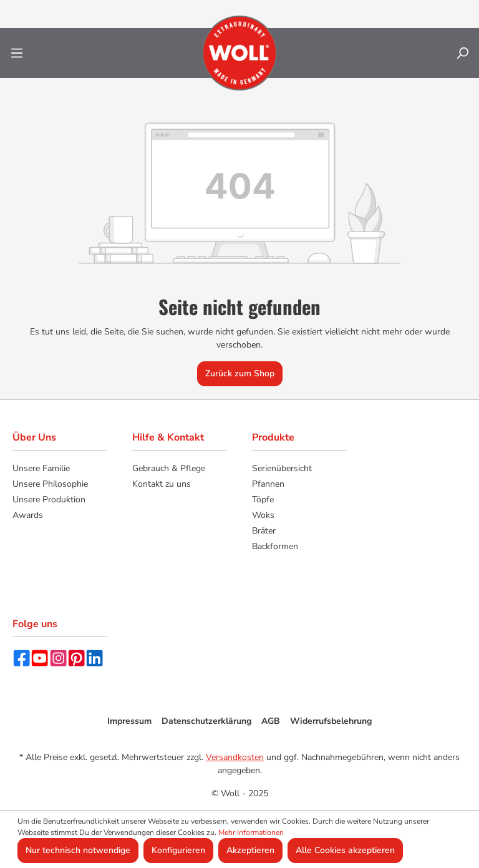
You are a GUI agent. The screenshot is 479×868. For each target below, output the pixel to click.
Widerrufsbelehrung (331, 721)
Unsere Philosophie (50, 484)
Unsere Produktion (49, 500)
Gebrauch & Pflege (169, 468)
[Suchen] (462, 53)
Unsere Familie (41, 468)
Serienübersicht (282, 468)
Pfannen (268, 484)
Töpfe (263, 500)
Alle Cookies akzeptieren (345, 850)
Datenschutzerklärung (206, 721)
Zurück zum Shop (240, 373)
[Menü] (17, 53)
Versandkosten (235, 757)
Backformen (275, 546)
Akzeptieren (250, 850)
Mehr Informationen (251, 832)
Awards (28, 515)
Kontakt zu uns (162, 484)
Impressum (129, 721)
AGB (271, 721)
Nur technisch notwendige (78, 850)
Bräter (264, 531)
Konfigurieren (178, 850)
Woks (263, 515)
